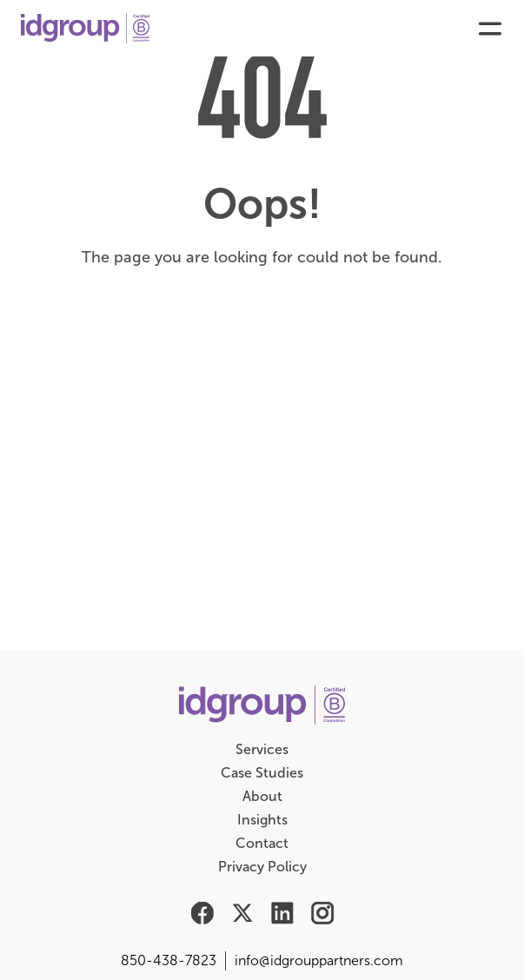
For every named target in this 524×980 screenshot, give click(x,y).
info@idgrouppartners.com (319, 960)
